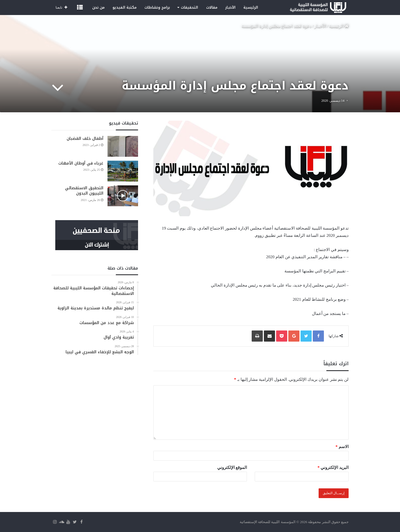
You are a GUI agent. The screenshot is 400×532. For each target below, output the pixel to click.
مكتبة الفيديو (125, 7)
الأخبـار (230, 7)
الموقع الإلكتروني (232, 468)
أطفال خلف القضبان (85, 139)
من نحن (98, 7)
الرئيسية (251, 7)
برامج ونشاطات (157, 7)
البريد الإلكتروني (333, 468)
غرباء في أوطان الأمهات (81, 163)
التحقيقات (189, 7)
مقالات (212, 7)
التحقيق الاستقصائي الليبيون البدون (84, 191)
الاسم (342, 447)
